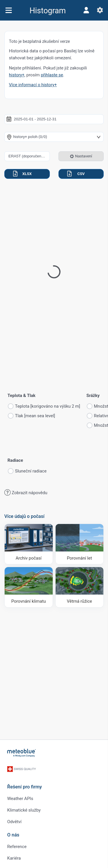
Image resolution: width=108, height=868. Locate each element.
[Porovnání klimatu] (29, 587)
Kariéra (14, 858)
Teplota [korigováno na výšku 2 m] (48, 406)
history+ (17, 75)
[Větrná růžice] (80, 587)
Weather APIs (20, 799)
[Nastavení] (100, 10)
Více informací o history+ (33, 85)
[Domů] (22, 753)
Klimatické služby (24, 810)
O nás (13, 835)
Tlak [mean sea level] (35, 416)
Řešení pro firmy (24, 787)
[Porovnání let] (80, 544)
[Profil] (86, 10)
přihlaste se (52, 75)
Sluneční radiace (31, 471)
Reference (17, 847)
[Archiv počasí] (29, 544)
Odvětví (14, 822)
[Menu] (8, 10)
